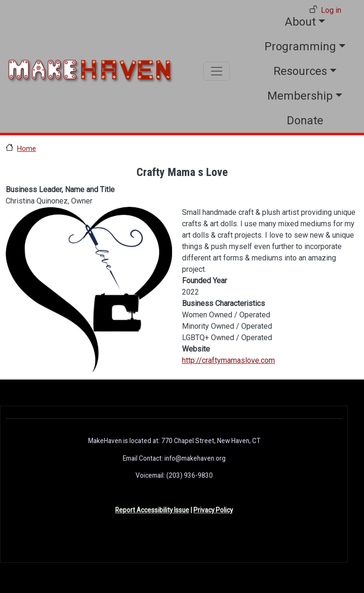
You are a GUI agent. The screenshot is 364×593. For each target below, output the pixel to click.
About (300, 22)
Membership (300, 96)
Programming (300, 46)
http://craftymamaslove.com (228, 360)
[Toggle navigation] (217, 71)
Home (27, 148)
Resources (300, 71)
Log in (331, 10)
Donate (305, 120)
